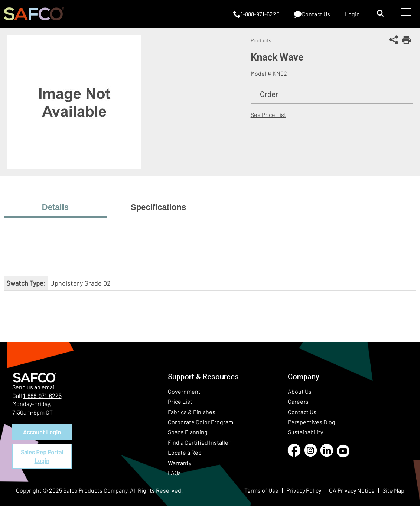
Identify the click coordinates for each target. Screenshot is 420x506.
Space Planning (188, 432)
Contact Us (302, 412)
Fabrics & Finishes (192, 412)
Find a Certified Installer (199, 442)
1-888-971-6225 (42, 395)
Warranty (180, 463)
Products (261, 40)
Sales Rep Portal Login (42, 456)
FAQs (174, 473)
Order (269, 94)
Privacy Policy (304, 490)
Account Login (42, 432)
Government (184, 391)
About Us (300, 391)
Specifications (158, 207)
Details (55, 207)
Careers (298, 401)
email (49, 387)
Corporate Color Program (201, 422)
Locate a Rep (185, 452)
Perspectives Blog (312, 422)
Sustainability (305, 432)
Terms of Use (261, 490)
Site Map (393, 490)
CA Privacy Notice (352, 490)
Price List (180, 401)
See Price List (268, 115)
